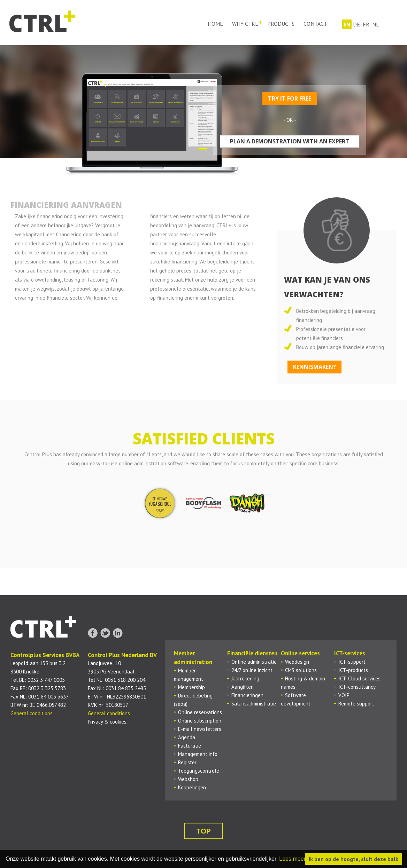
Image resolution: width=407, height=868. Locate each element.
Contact (315, 24)
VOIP (344, 695)
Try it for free (290, 98)
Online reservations (200, 712)
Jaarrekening (245, 678)
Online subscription (200, 721)
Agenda (187, 737)
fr (366, 24)
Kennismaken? (314, 367)
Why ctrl (245, 24)
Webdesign (297, 662)
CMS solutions (301, 670)
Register (187, 762)
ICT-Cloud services (359, 678)
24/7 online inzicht (252, 670)
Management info (198, 754)
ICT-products (353, 670)
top (203, 831)
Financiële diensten (252, 653)
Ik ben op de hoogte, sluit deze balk (354, 859)
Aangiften (243, 687)
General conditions (32, 713)
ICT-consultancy (357, 687)
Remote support (356, 704)
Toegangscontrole (199, 771)
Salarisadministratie (254, 704)
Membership (191, 687)
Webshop (188, 779)
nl (375, 24)
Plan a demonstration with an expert (290, 141)
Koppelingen (192, 787)
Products (281, 24)
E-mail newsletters (200, 729)
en (347, 24)
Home (215, 24)
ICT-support (352, 662)
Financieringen (247, 695)
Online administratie (254, 662)
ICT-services (350, 653)
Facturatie (190, 746)
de (356, 24)
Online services (300, 653)
